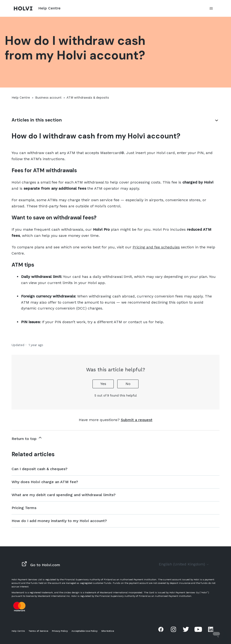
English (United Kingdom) (184, 564)
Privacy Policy (60, 631)
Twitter (186, 629)
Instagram (173, 629)
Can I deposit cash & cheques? (40, 469)
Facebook (161, 629)
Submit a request (137, 420)
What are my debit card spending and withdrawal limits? (64, 495)
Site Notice (108, 631)
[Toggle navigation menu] (211, 8)
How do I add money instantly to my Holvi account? (59, 521)
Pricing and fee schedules (156, 247)
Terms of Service (38, 631)
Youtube (198, 629)
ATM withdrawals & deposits (88, 98)
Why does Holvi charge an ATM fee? (45, 482)
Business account (48, 98)
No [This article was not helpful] (128, 384)
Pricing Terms (24, 508)
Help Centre (21, 98)
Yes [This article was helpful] (103, 384)
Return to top (27, 438)
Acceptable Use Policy (84, 631)
